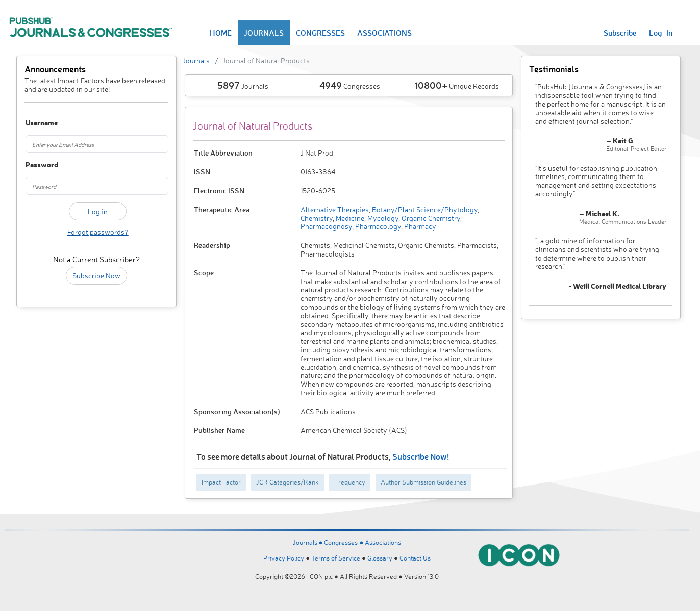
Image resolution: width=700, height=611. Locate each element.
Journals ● (309, 542)
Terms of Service (336, 558)
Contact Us (415, 558)
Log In (661, 33)
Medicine (349, 218)
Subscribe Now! (421, 456)
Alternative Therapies (335, 209)
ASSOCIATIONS (384, 33)
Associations (383, 542)
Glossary (380, 558)
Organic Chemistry (430, 218)
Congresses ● (344, 542)
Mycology (382, 218)
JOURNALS (264, 33)
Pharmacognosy (326, 226)
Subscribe (620, 33)
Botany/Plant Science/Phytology (424, 209)
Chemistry (317, 218)
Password (36, 165)
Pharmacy (419, 226)
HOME (221, 33)
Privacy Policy (284, 558)
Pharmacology (377, 226)
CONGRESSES (320, 33)
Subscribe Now (96, 276)
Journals (196, 60)
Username (36, 123)
